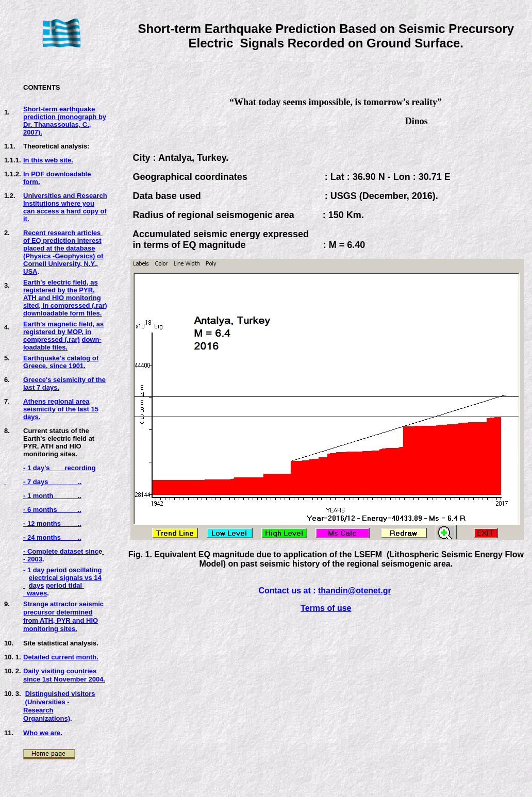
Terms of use (326, 608)
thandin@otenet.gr (355, 591)
